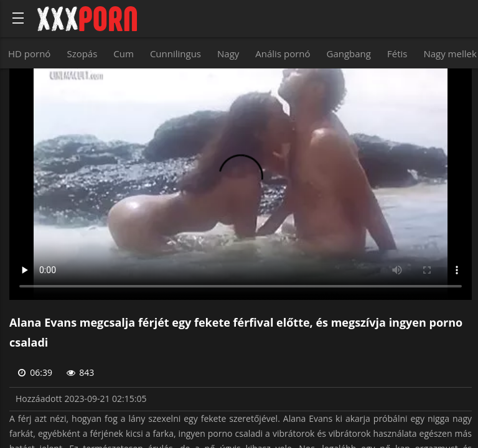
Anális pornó (283, 54)
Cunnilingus (176, 54)
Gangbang (349, 54)
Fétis (397, 54)
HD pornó (29, 54)
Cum (124, 54)
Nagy (228, 54)
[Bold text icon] (18, 18)
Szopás (82, 54)
